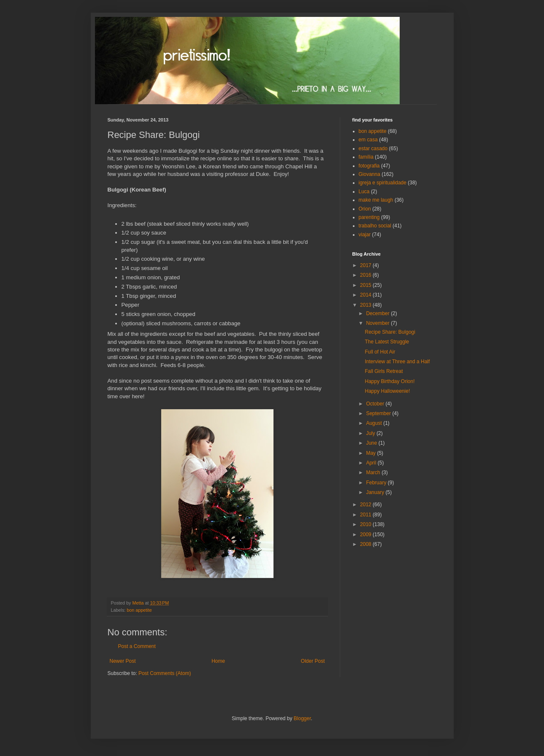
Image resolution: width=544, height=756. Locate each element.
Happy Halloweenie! (387, 391)
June (372, 443)
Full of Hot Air (380, 352)
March (374, 472)
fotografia (369, 166)
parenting (369, 217)
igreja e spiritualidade (383, 183)
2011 (366, 515)
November (378, 323)
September (379, 413)
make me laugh (376, 200)
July (371, 433)
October (376, 404)
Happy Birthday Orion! (390, 381)
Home (218, 661)
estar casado (373, 148)
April (372, 463)
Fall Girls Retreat (384, 371)
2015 (366, 285)
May (371, 453)
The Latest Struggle (387, 342)
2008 (366, 544)
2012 (366, 505)
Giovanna (369, 174)
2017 (366, 265)
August (375, 423)
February (377, 483)
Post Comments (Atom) (165, 673)
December (378, 313)
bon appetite (139, 610)
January (376, 492)
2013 (366, 305)
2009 (366, 535)
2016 (366, 275)
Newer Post (123, 661)
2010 (366, 524)
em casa (368, 140)
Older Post (313, 661)
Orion (365, 209)
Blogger (302, 718)
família (366, 157)
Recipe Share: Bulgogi (390, 332)
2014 (366, 295)
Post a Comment (137, 646)
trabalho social (375, 226)
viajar (365, 235)
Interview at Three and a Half (397, 362)
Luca (364, 192)
